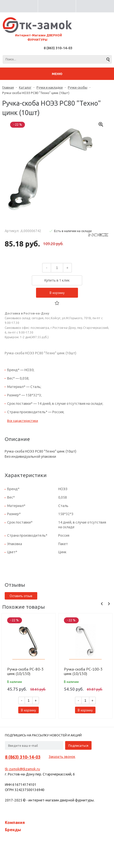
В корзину (57, 293)
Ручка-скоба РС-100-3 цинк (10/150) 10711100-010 (83, 671)
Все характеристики (23, 421)
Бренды (13, 830)
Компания (15, 822)
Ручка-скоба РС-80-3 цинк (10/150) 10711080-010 (25, 671)
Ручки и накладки (50, 87)
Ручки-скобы (78, 87)
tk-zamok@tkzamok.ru (22, 769)
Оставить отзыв (21, 596)
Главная (8, 87)
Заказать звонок (62, 757)
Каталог (25, 87)
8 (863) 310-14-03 (58, 48)
